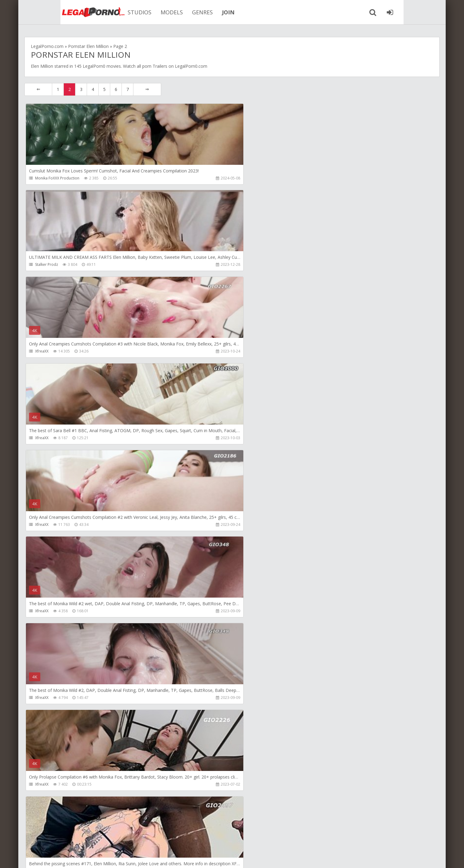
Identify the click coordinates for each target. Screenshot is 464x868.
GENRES (174, 12)
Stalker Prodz (185, 178)
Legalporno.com (58, 12)
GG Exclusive (321, 791)
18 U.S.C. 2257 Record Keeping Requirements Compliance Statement (219, 857)
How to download (111, 839)
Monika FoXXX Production (58, 178)
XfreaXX (317, 178)
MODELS (143, 12)
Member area (67, 839)
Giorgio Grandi (48, 441)
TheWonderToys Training (332, 616)
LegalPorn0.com (69, 857)
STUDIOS (111, 12)
